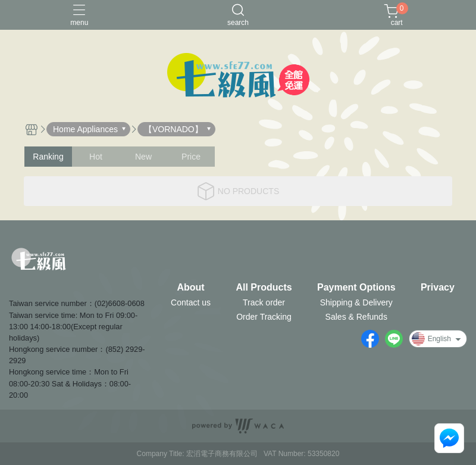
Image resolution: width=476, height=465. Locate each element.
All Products (264, 288)
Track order (264, 302)
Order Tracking (264, 317)
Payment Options (356, 288)
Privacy (438, 288)
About (190, 288)
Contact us (191, 302)
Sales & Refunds (356, 317)
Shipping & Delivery (356, 302)
